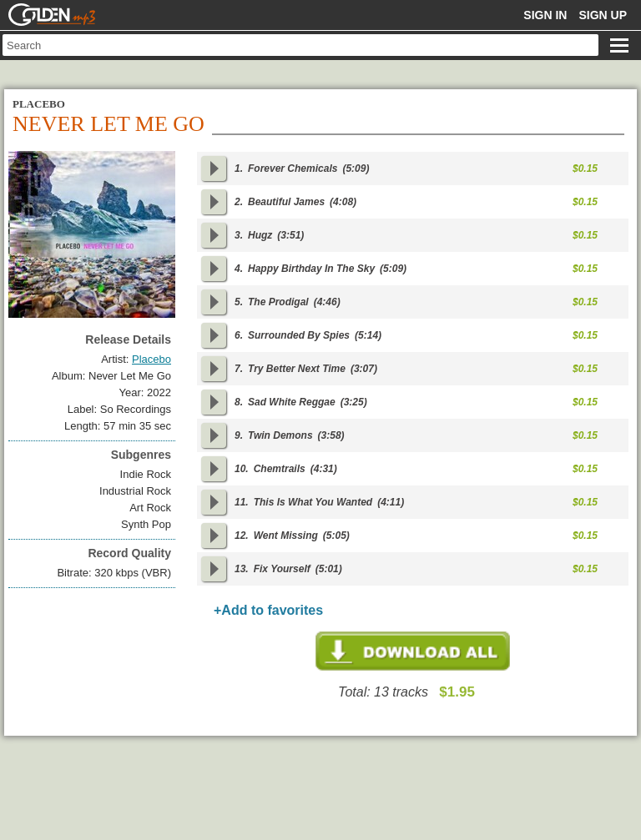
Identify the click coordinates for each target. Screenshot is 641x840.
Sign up (603, 15)
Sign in (545, 15)
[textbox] (300, 45)
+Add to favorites (268, 610)
